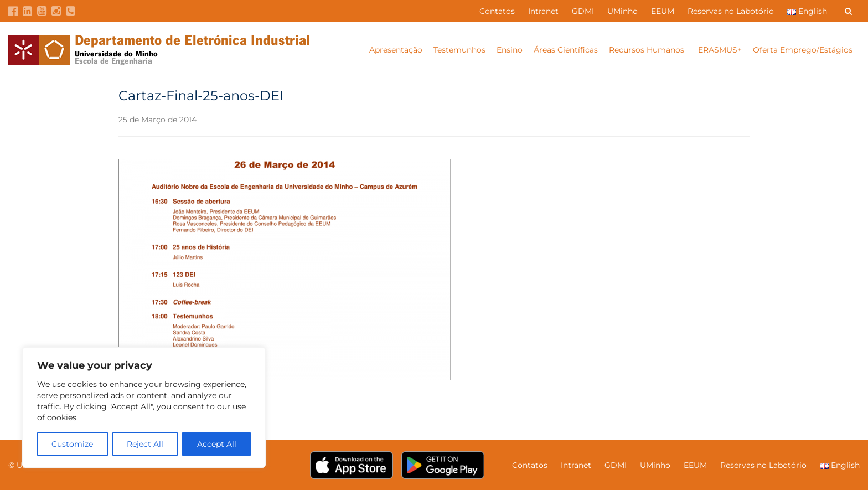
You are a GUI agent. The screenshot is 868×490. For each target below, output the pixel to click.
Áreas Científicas (566, 50)
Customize (72, 444)
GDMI (583, 11)
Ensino (510, 50)
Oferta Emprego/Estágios (804, 50)
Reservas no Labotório (731, 11)
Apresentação (396, 50)
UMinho (622, 11)
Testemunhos (459, 50)
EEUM (663, 11)
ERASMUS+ (720, 50)
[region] (144, 408)
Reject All (145, 444)
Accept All (217, 444)
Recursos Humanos (648, 50)
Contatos (497, 11)
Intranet (543, 11)
